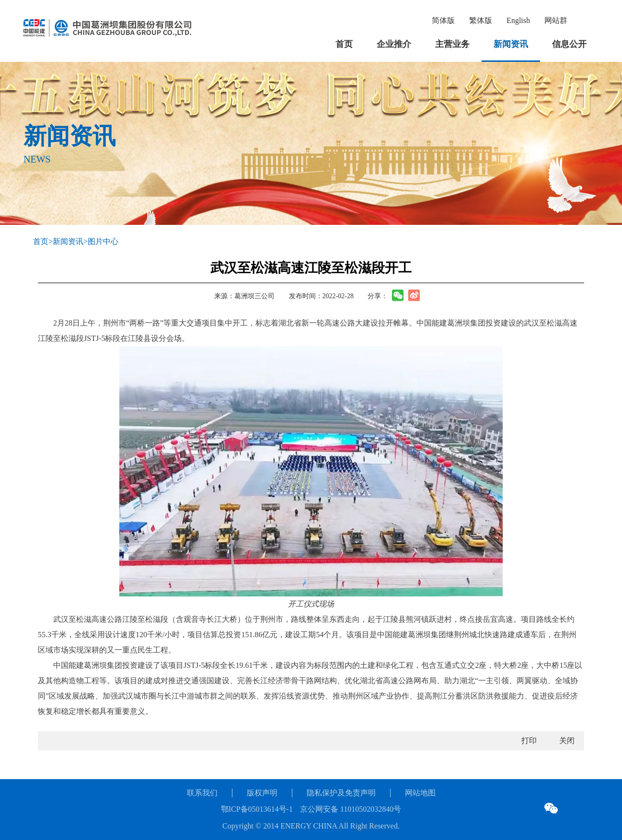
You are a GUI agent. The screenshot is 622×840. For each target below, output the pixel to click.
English (518, 20)
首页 (344, 44)
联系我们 (202, 793)
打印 (529, 741)
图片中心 (103, 241)
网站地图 (420, 793)
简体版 (443, 20)
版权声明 (262, 793)
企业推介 (394, 44)
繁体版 (481, 20)
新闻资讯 (511, 44)
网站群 (556, 20)
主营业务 (452, 44)
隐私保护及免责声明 (341, 793)
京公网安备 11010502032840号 (351, 809)
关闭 (567, 741)
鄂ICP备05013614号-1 (257, 809)
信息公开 (569, 44)
